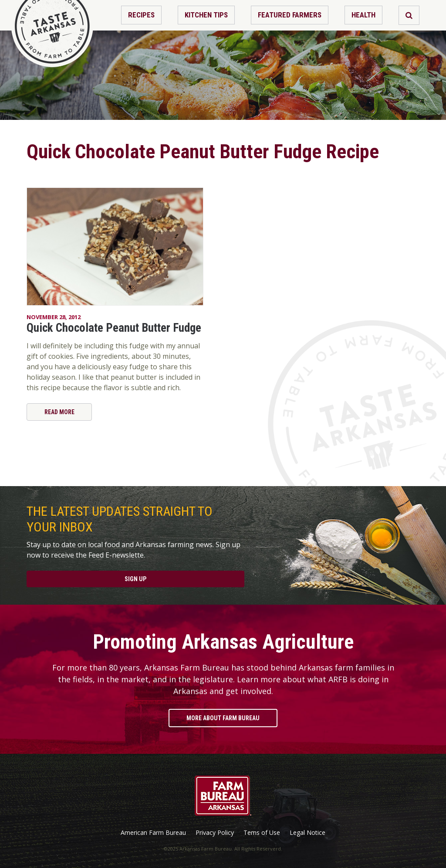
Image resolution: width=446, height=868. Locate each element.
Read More (59, 412)
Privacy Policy (215, 833)
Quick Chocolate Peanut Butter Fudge (114, 328)
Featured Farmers (290, 15)
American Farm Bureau (153, 833)
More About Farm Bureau (223, 718)
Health (363, 15)
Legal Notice (307, 833)
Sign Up (135, 579)
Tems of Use (262, 833)
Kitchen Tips (206, 15)
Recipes (141, 15)
